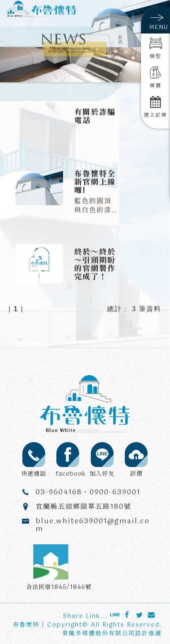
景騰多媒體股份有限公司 (99, 634)
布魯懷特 (26, 625)
